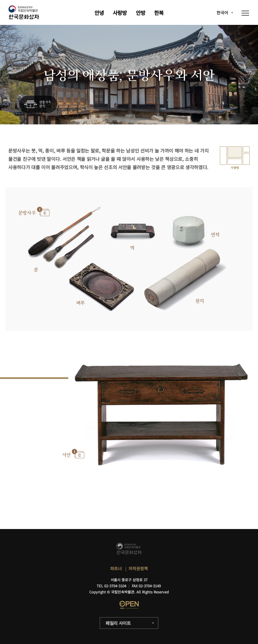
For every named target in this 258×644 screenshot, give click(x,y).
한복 (159, 13)
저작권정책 (138, 568)
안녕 (99, 13)
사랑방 (120, 13)
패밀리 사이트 (118, 623)
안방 (141, 13)
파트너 (116, 568)
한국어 (222, 13)
